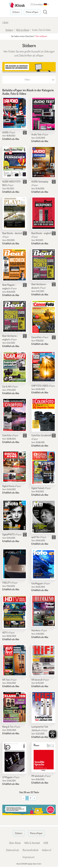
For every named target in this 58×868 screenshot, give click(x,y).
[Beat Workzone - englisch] (15, 316)
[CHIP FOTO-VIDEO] (44, 367)
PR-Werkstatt (41, 776)
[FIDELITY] (15, 564)
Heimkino (39, 630)
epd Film (39, 537)
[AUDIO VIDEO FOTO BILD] (15, 162)
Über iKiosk (15, 843)
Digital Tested (41, 488)
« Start (5, 22)
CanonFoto (40, 337)
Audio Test (40, 134)
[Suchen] (45, 12)
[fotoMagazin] (44, 564)
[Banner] (29, 67)
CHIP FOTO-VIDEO (43, 386)
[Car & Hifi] (15, 367)
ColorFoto (10, 435)
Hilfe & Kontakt (32, 843)
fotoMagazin (41, 583)
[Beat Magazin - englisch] (15, 265)
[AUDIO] (15, 113)
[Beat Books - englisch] (44, 213)
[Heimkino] (44, 611)
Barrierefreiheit (30, 850)
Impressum (29, 857)
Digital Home (12, 486)
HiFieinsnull (40, 680)
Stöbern (16, 12)
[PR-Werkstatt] (44, 757)
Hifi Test (10, 680)
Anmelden (37, 4)
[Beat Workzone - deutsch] (44, 265)
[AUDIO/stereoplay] (44, 162)
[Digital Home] (15, 467)
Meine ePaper (32, 12)
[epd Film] (44, 517)
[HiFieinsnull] (44, 660)
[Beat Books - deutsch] (15, 213)
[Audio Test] (44, 114)
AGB (46, 843)
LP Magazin (11, 777)
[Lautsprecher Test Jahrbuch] (44, 707)
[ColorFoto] (15, 415)
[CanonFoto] (44, 317)
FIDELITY (10, 583)
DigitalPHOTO (12, 534)
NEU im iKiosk (23, 30)
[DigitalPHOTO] (15, 515)
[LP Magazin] (15, 758)
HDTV (9, 633)
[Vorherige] (34, 798)
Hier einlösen (41, 36)
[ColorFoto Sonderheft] (44, 415)
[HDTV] (15, 612)
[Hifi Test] (15, 660)
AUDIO (9, 132)
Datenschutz (13, 850)
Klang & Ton (11, 727)
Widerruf (47, 850)
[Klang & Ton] (15, 707)
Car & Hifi (10, 386)
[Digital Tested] (44, 468)
